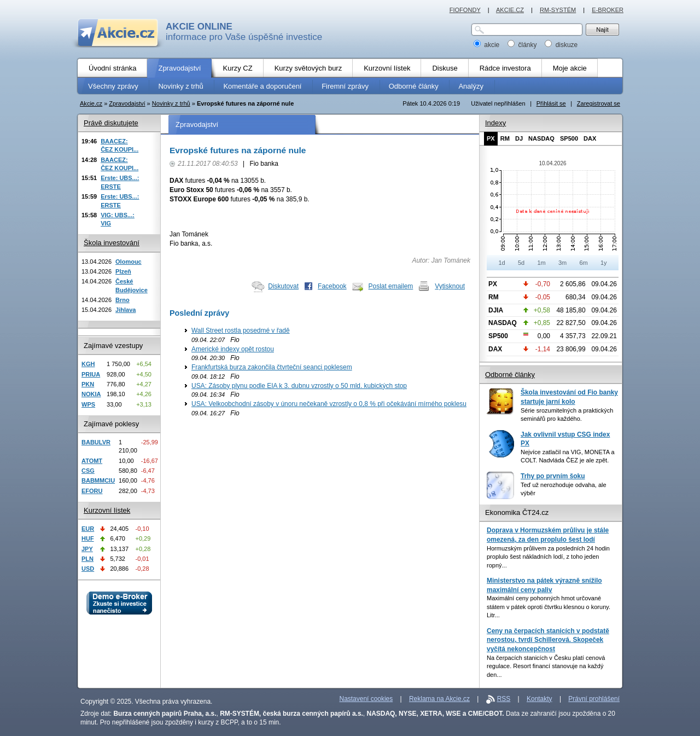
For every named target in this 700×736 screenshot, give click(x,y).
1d (501, 263)
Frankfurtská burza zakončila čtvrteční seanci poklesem (272, 367)
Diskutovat (283, 286)
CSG (88, 471)
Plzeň (123, 271)
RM (505, 138)
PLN (87, 559)
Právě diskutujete (111, 123)
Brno (122, 300)
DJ (519, 138)
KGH (88, 364)
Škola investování (112, 243)
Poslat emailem (391, 286)
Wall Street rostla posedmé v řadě (241, 331)
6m (583, 263)
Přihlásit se (551, 103)
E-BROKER (608, 10)
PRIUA (91, 374)
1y (604, 263)
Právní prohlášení (594, 699)
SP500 (569, 138)
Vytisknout (450, 286)
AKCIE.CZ (510, 10)
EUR (88, 529)
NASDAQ (541, 138)
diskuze (561, 45)
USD (88, 569)
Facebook (332, 286)
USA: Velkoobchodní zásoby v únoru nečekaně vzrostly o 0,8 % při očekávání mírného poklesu (329, 404)
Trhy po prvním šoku (553, 476)
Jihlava (126, 310)
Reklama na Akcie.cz (439, 699)
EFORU (92, 491)
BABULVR (96, 442)
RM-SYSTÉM (558, 10)
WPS (88, 404)
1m (541, 263)
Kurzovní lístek (107, 510)
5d (521, 263)
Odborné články (510, 375)
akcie (488, 45)
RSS (504, 699)
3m (562, 263)
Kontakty (539, 699)
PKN (88, 384)
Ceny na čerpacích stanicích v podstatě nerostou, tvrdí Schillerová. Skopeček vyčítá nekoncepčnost (548, 640)
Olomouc (129, 262)
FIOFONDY (465, 10)
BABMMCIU (98, 480)
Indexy (495, 123)
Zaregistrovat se (599, 103)
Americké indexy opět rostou (233, 349)
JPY (87, 549)
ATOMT (92, 461)
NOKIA (91, 394)
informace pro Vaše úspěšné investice (244, 32)
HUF (88, 538)
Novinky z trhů (171, 103)
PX (491, 138)
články (523, 45)
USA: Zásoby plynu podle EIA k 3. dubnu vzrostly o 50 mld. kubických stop (299, 386)
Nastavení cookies (366, 699)
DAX (590, 138)
